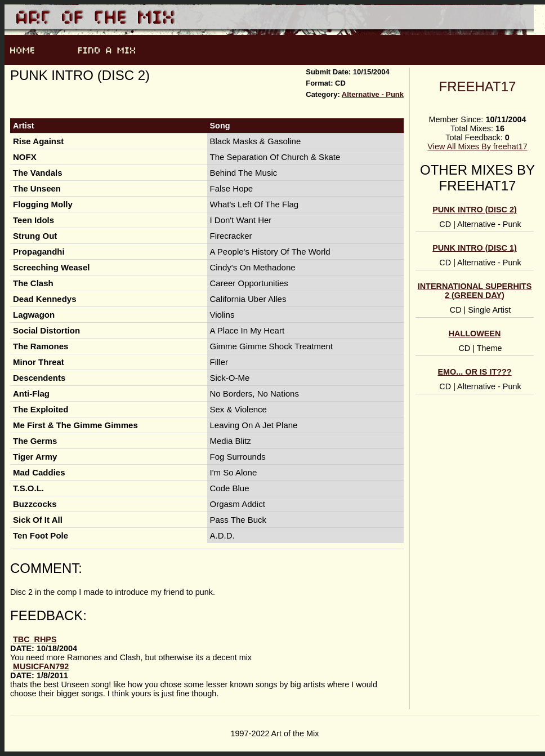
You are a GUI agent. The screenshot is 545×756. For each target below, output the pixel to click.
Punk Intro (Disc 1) (475, 248)
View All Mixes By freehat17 (477, 146)
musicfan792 (41, 666)
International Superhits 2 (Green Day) (475, 291)
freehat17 (478, 86)
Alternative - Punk (373, 94)
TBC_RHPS (35, 639)
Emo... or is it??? (474, 372)
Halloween (475, 333)
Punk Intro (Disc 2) (475, 210)
